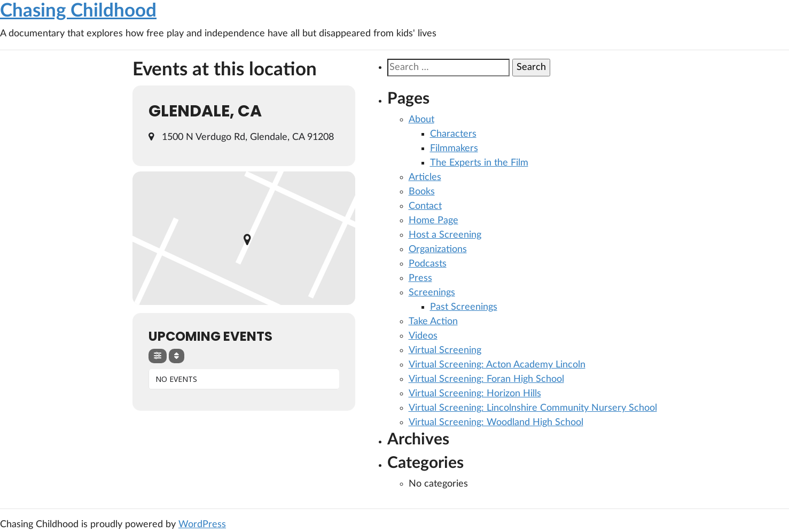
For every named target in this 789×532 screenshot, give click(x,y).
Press (420, 278)
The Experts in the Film (479, 163)
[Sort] (177, 356)
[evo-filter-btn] (158, 356)
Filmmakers (454, 148)
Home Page (433, 221)
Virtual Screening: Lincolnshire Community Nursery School (533, 408)
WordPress (202, 525)
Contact (425, 206)
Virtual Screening (445, 350)
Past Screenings (464, 307)
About (421, 120)
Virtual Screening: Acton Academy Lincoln (497, 365)
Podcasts (428, 264)
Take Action (433, 322)
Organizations (438, 249)
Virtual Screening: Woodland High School (496, 423)
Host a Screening (445, 235)
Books (422, 192)
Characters (453, 134)
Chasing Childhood (78, 11)
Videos (423, 336)
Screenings (432, 293)
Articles (425, 177)
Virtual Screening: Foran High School (486, 379)
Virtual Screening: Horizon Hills (475, 394)
